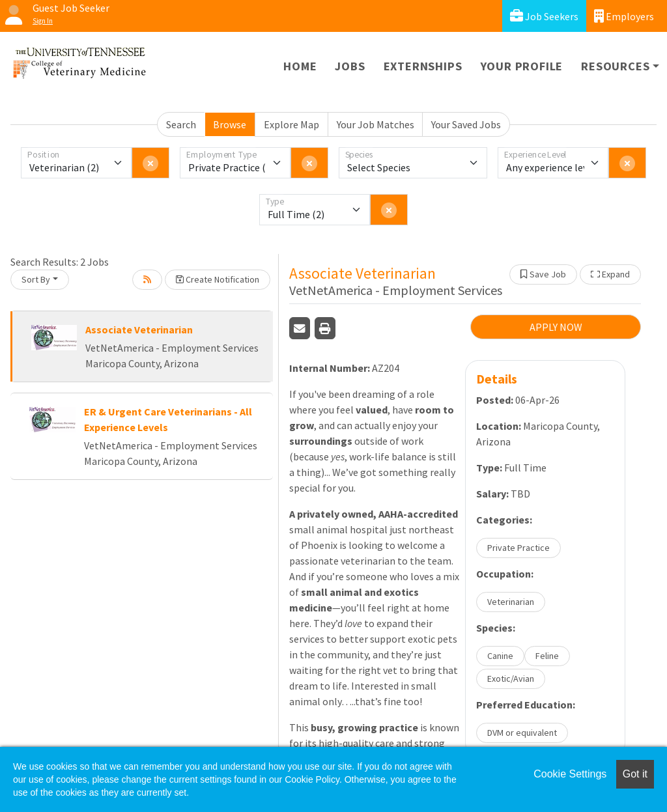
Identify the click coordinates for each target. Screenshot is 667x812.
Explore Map (291, 124)
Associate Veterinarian (139, 329)
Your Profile (522, 66)
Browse (230, 124)
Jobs (350, 66)
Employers (624, 16)
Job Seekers (544, 16)
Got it (635, 774)
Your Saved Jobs (466, 124)
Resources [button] (615, 66)
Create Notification (218, 279)
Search (181, 124)
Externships (423, 66)
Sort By (36, 279)
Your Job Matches (376, 124)
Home (300, 66)
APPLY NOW (556, 327)
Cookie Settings (570, 774)
